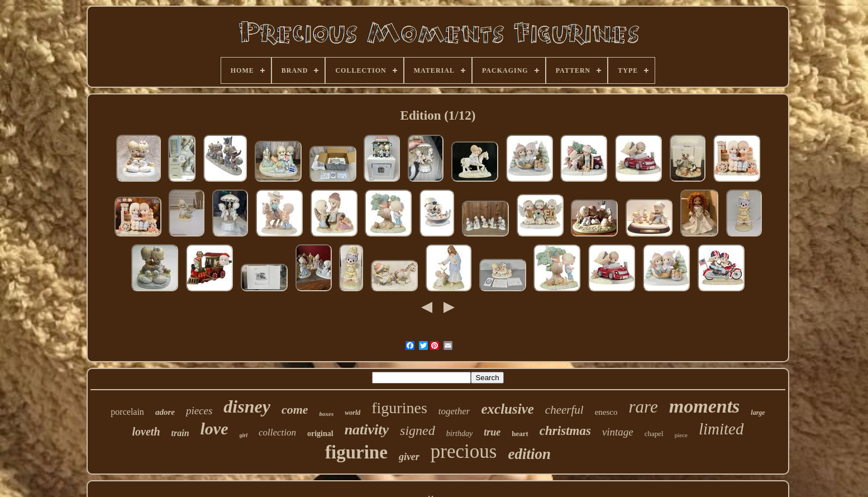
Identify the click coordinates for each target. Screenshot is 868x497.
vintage (618, 432)
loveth (146, 432)
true (492, 432)
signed (418, 430)
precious (464, 451)
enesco (606, 412)
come (295, 410)
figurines (399, 408)
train (180, 433)
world (352, 413)
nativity (367, 430)
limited (721, 429)
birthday (459, 434)
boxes (327, 414)
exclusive (507, 409)
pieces (199, 411)
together (454, 411)
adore (165, 412)
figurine (356, 452)
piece (681, 435)
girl (244, 435)
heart (520, 434)
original (320, 434)
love (214, 429)
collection (277, 432)
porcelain (127, 412)
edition (529, 454)
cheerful (564, 410)
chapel (654, 434)
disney (247, 406)
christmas (565, 431)
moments (705, 406)
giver (409, 457)
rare (643, 407)
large (758, 413)
